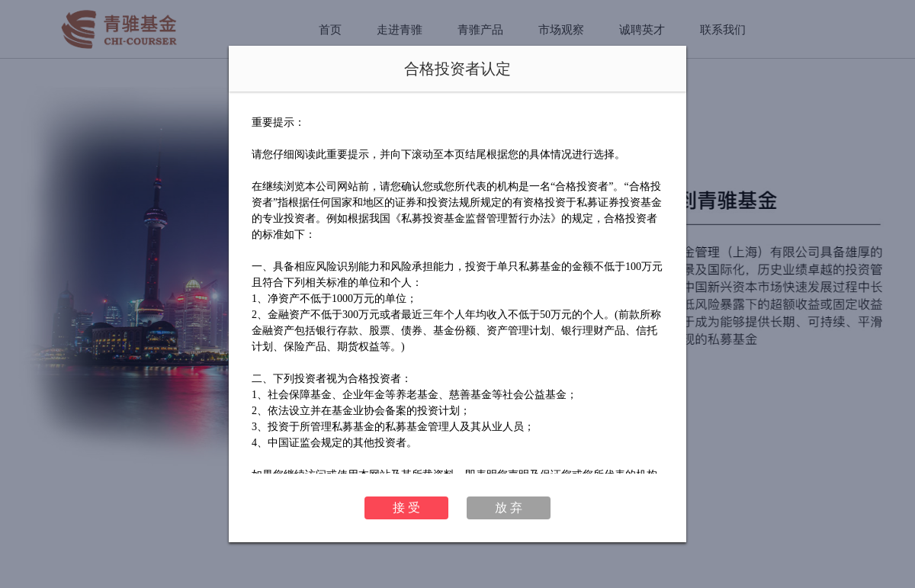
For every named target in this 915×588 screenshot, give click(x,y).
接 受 (406, 508)
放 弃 (509, 508)
